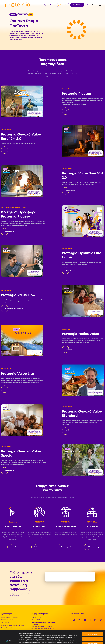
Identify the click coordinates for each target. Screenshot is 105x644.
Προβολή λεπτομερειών (82, 641)
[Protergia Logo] (18, 5)
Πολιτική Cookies (24, 635)
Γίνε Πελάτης (77, 5)
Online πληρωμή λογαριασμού (10, 617)
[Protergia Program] (68, 111)
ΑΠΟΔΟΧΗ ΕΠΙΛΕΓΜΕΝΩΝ (93, 626)
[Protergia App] (63, 5)
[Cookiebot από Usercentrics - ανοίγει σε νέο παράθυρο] (9, 641)
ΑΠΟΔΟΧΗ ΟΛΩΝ (93, 622)
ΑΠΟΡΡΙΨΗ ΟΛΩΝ (93, 631)
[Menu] (100, 5)
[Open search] (87, 5)
